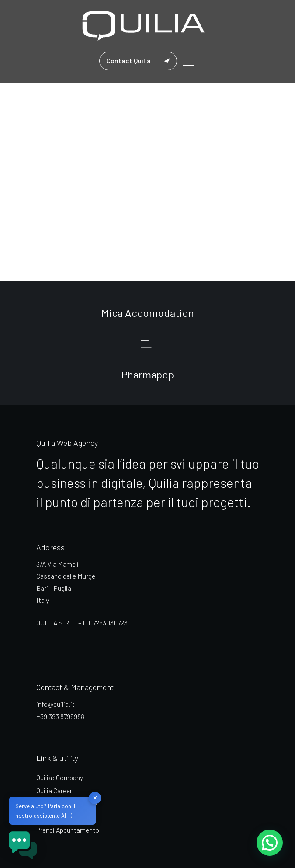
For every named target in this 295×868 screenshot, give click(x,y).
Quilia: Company (60, 777)
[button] (270, 842)
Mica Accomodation (148, 313)
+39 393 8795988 (60, 716)
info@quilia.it (56, 704)
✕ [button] (95, 798)
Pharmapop (148, 374)
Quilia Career (54, 790)
